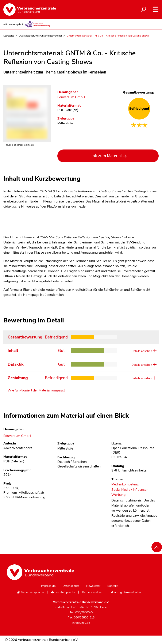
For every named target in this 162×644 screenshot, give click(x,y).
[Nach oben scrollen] (157, 547)
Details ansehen (142, 351)
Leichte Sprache (63, 592)
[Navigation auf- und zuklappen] (156, 9)
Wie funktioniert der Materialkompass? (36, 390)
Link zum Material (106, 156)
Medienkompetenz (125, 484)
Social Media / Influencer (130, 490)
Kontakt (113, 586)
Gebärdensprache (30, 592)
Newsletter (93, 586)
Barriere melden (92, 592)
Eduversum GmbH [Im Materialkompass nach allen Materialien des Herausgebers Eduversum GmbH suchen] (71, 97)
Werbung (118, 495)
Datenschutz (71, 586)
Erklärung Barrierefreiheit (126, 592)
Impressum (48, 586)
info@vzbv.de (81, 623)
